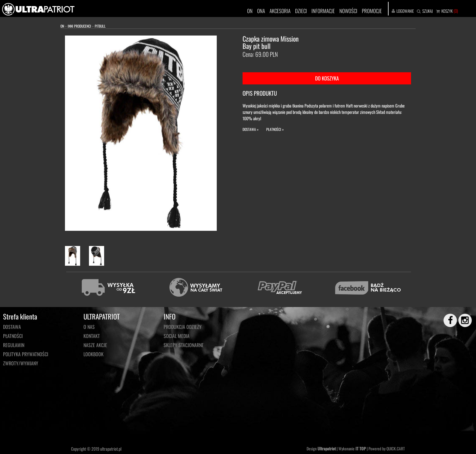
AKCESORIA (280, 11)
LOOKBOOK (93, 354)
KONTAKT (92, 336)
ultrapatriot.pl (111, 449)
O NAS (89, 327)
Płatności (13, 336)
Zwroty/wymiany (21, 363)
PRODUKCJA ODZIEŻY (183, 327)
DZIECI (301, 11)
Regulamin (14, 345)
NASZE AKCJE (95, 345)
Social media (177, 336)
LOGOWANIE (405, 11)
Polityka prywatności (26, 354)
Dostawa (12, 327)
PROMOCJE (372, 11)
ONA (261, 11)
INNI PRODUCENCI (79, 26)
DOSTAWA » (251, 129)
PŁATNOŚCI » (275, 129)
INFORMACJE (323, 11)
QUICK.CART (396, 449)
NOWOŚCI (348, 11)
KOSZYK (447, 11)
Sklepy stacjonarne (184, 345)
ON (250, 11)
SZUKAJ (428, 11)
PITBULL (100, 26)
